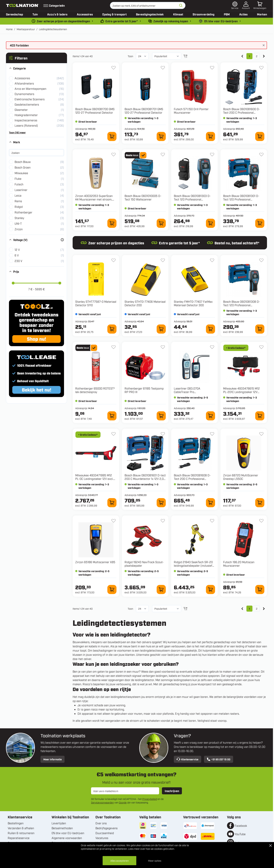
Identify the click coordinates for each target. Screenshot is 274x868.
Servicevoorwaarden (102, 802)
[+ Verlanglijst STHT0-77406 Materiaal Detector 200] (163, 260)
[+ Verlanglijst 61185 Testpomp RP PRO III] (163, 347)
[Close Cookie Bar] (270, 846)
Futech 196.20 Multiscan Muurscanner (239, 564)
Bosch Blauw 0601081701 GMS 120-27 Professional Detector (144, 111)
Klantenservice (188, 759)
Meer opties (155, 861)
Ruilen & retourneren (21, 833)
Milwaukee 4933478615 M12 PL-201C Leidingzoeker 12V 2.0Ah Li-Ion (241, 392)
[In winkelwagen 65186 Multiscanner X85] (112, 589)
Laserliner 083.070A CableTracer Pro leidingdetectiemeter (187, 392)
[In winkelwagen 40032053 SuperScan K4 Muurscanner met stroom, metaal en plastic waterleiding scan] (112, 223)
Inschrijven (172, 791)
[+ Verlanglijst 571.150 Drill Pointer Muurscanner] (212, 68)
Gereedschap (14, 14)
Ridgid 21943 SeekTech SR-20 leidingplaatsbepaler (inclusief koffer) (193, 565)
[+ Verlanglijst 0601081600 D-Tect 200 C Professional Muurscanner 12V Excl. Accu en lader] (261, 68)
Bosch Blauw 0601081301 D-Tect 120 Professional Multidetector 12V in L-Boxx (241, 199)
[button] (36, 58)
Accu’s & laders (57, 14)
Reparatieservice (19, 838)
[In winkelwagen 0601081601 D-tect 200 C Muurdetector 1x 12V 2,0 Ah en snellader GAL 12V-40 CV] (161, 503)
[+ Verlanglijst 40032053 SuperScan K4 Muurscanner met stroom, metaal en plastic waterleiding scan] (113, 155)
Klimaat (178, 14)
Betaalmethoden (62, 828)
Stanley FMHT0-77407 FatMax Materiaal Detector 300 (193, 303)
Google (123, 802)
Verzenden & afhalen (21, 828)
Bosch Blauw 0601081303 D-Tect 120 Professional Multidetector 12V (192, 199)
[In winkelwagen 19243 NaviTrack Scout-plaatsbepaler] (161, 589)
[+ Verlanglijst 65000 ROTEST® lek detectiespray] (113, 347)
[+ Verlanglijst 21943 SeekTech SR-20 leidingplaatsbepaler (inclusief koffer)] (212, 521)
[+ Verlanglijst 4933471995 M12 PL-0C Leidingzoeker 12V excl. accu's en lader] (113, 434)
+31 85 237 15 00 (219, 759)
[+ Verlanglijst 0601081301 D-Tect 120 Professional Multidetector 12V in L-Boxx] (261, 155)
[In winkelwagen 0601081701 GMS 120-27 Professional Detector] (161, 136)
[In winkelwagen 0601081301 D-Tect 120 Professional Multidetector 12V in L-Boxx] (260, 223)
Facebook (241, 826)
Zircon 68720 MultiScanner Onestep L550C (241, 477)
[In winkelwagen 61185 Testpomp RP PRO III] (161, 416)
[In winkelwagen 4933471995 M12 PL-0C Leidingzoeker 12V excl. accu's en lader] (112, 503)
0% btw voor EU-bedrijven (68, 833)
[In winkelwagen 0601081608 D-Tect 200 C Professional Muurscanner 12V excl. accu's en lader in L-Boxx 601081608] (210, 503)
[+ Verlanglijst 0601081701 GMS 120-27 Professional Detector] (163, 68)
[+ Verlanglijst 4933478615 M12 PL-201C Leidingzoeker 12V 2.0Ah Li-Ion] (261, 347)
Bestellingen (16, 823)
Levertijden (59, 823)
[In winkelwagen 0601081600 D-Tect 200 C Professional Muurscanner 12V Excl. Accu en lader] (260, 136)
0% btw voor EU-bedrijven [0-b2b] (221, 21)
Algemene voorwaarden (67, 838)
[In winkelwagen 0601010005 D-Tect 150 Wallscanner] (161, 223)
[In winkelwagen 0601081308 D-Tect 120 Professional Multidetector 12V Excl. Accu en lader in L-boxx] (260, 329)
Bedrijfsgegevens (106, 828)
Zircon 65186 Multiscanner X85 (95, 562)
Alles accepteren (120, 861)
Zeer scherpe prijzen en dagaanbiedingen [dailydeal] (63, 21)
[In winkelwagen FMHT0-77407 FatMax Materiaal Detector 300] (210, 329)
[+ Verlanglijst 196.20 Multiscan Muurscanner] (261, 521)
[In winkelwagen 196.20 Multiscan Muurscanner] (260, 589)
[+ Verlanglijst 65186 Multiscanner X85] (113, 521)
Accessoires (85, 14)
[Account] (246, 5)
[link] (242, 56)
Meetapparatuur (26, 29)
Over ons (101, 823)
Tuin (35, 14)
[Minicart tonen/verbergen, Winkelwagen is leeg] (260, 5)
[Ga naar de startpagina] (23, 5)
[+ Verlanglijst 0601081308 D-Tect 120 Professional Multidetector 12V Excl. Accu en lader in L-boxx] (261, 260)
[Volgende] (264, 56)
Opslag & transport (114, 14)
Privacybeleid (150, 799)
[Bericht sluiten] (264, 45)
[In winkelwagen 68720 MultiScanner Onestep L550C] (260, 503)
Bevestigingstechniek (150, 14)
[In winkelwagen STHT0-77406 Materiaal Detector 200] (161, 329)
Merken (262, 14)
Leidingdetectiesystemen (53, 29)
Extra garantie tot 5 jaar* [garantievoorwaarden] (122, 21)
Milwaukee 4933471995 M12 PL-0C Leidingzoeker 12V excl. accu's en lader (94, 479)
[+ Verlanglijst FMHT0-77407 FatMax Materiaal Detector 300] (212, 260)
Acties (243, 14)
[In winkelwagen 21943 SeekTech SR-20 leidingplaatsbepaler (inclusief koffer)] (210, 589)
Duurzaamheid (105, 833)
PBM (227, 14)
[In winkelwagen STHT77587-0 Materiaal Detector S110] (112, 329)
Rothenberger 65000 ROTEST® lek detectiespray (95, 390)
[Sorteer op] (167, 56)
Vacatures (102, 838)
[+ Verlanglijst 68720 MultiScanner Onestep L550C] (261, 434)
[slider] (13, 283)
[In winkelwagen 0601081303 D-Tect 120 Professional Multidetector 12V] (210, 223)
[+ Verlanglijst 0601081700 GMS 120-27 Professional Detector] (113, 68)
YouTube (240, 834)
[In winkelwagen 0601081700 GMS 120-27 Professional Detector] (112, 136)
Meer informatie (53, 759)
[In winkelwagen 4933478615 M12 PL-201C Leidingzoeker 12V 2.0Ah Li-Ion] (260, 416)
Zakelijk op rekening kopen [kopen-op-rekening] (171, 21)
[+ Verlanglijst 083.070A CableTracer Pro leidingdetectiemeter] (212, 347)
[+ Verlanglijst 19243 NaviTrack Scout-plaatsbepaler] (163, 521)
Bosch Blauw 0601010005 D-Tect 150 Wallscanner (143, 197)
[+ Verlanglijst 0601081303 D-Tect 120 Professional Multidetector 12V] (212, 155)
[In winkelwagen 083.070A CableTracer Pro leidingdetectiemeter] (210, 416)
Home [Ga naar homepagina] (9, 29)
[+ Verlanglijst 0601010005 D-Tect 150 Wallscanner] (163, 155)
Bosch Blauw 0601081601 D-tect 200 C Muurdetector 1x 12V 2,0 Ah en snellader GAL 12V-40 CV (145, 479)
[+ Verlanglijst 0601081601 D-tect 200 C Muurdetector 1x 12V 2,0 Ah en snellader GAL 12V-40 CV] (163, 434)
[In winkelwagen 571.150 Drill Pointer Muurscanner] (210, 136)
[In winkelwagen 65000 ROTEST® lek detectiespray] (112, 416)
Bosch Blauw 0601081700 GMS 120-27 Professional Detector (95, 111)
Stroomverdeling (203, 14)
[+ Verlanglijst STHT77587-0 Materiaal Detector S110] (113, 260)
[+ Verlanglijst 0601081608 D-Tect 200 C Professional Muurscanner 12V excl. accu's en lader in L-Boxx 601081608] (212, 434)
